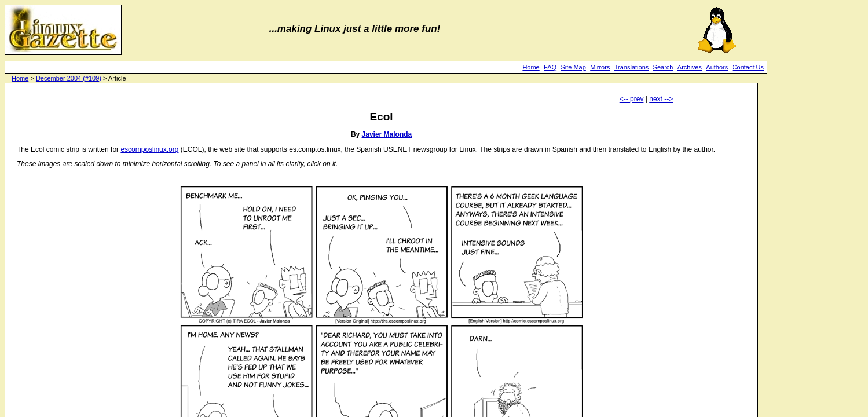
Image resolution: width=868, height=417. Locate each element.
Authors (717, 67)
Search (663, 67)
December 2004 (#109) (69, 78)
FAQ (550, 67)
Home (531, 67)
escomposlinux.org (149, 149)
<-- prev (632, 99)
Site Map (573, 67)
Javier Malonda (387, 134)
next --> (661, 99)
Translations (632, 67)
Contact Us (748, 67)
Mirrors (600, 67)
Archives (690, 67)
